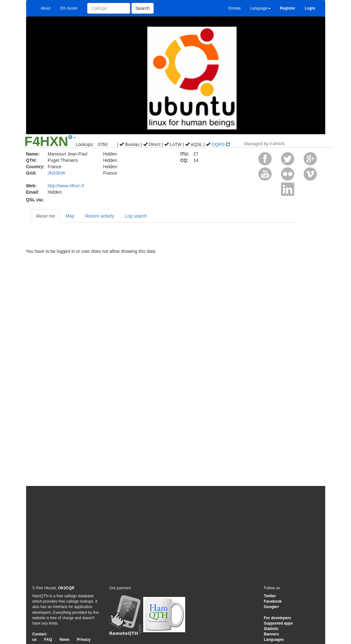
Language (260, 8)
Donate (235, 8)
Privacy (84, 640)
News (64, 640)
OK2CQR (66, 588)
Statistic (271, 629)
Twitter (270, 596)
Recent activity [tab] (100, 216)
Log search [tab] (136, 216)
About (46, 8)
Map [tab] (70, 216)
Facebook (273, 601)
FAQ (48, 640)
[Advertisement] (176, 535)
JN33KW (56, 173)
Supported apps (278, 623)
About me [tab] (46, 216)
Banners (271, 634)
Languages (274, 640)
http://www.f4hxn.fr (66, 186)
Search (143, 8)
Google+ (271, 607)
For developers (277, 618)
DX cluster (69, 8)
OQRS (221, 144)
